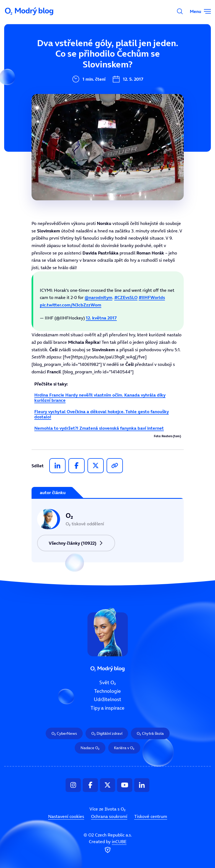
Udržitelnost (108, 699)
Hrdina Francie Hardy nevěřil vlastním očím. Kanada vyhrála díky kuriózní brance (100, 398)
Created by (108, 846)
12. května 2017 (101, 318)
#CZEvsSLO (126, 297)
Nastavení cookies (66, 816)
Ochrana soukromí (109, 816)
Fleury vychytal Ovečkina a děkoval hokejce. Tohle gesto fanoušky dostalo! (102, 414)
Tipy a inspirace (108, 708)
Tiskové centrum (151, 816)
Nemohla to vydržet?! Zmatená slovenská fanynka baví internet (99, 428)
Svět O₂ (108, 683)
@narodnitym (99, 297)
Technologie (108, 691)
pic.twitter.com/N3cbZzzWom (71, 305)
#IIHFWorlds (152, 297)
